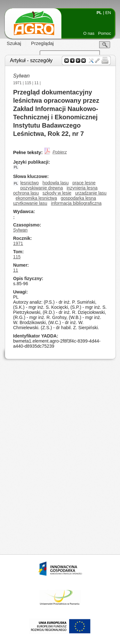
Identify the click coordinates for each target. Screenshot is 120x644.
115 (28, 83)
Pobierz (60, 152)
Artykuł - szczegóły (31, 60)
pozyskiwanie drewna (41, 188)
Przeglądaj (42, 43)
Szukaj (14, 43)
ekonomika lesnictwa (36, 198)
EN (108, 13)
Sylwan (20, 230)
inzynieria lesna (82, 188)
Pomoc (105, 33)
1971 (17, 83)
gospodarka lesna (79, 198)
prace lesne (84, 183)
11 (36, 83)
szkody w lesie (57, 193)
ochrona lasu (26, 193)
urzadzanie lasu (91, 193)
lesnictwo (29, 183)
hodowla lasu (56, 183)
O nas (89, 33)
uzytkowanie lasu (30, 203)
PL (99, 13)
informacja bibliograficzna (76, 203)
